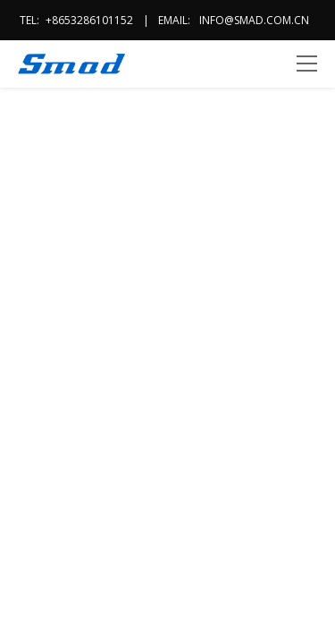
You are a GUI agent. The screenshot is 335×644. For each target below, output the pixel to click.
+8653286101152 (89, 20)
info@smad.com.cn (254, 20)
